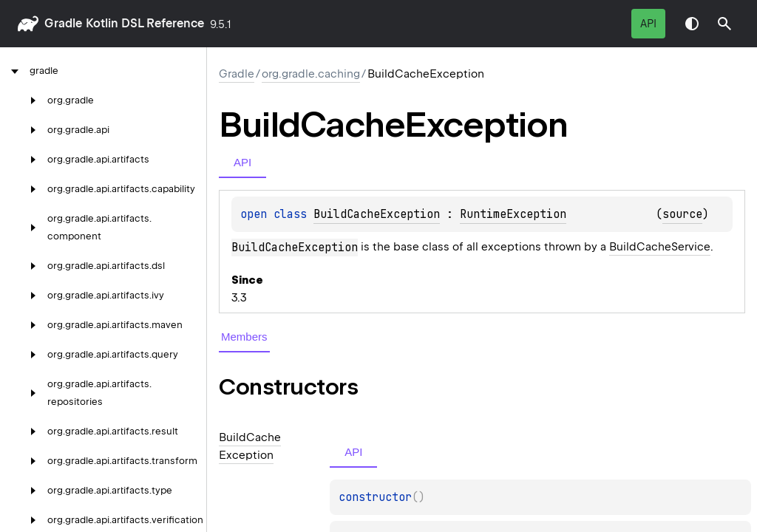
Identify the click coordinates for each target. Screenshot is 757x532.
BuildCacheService (660, 247)
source (682, 214)
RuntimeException (513, 214)
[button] (724, 24)
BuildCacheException (377, 214)
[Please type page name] (724, 24)
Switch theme (692, 24)
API (648, 24)
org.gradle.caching (311, 74)
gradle (63, 23)
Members (244, 337)
